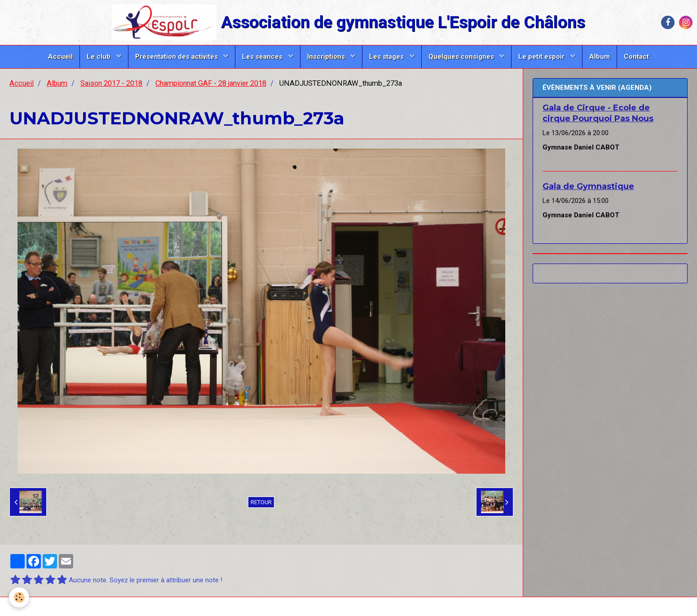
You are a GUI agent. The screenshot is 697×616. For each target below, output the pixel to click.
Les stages (387, 57)
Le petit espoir (542, 57)
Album (600, 57)
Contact (636, 57)
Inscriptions (327, 57)
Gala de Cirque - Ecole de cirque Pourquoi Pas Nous (598, 113)
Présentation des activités (177, 57)
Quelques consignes (462, 57)
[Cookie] (19, 597)
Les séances (263, 57)
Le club (99, 57)
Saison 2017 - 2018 (111, 83)
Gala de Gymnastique (588, 186)
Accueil (60, 57)
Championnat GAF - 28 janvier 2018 (211, 83)
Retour (261, 502)
